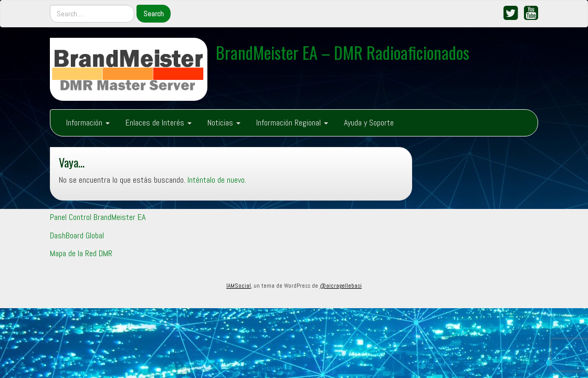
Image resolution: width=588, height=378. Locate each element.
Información (88, 123)
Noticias (224, 123)
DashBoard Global (77, 235)
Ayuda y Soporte (369, 123)
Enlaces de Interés (159, 123)
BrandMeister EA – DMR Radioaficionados (343, 52)
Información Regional (292, 123)
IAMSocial (239, 286)
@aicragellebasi (341, 286)
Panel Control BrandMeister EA (98, 217)
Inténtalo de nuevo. (217, 180)
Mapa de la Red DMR (81, 253)
